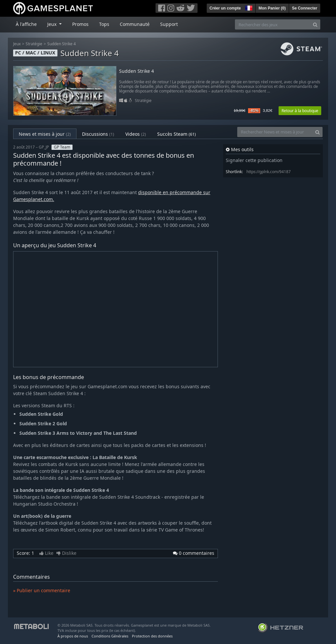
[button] (248, 7)
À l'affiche (26, 24)
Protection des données (152, 636)
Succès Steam (177, 134)
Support (169, 24)
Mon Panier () (272, 8)
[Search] (315, 24)
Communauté (135, 24)
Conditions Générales (110, 636)
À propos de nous (73, 636)
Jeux (17, 44)
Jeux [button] (52, 24)
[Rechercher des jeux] (273, 24)
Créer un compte (225, 8)
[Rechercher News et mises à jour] (275, 132)
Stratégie (34, 44)
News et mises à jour (45, 134)
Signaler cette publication (254, 160)
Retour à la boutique (300, 111)
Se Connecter (305, 8)
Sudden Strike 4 (62, 44)
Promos (80, 24)
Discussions (98, 134)
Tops (104, 24)
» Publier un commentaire (42, 590)
